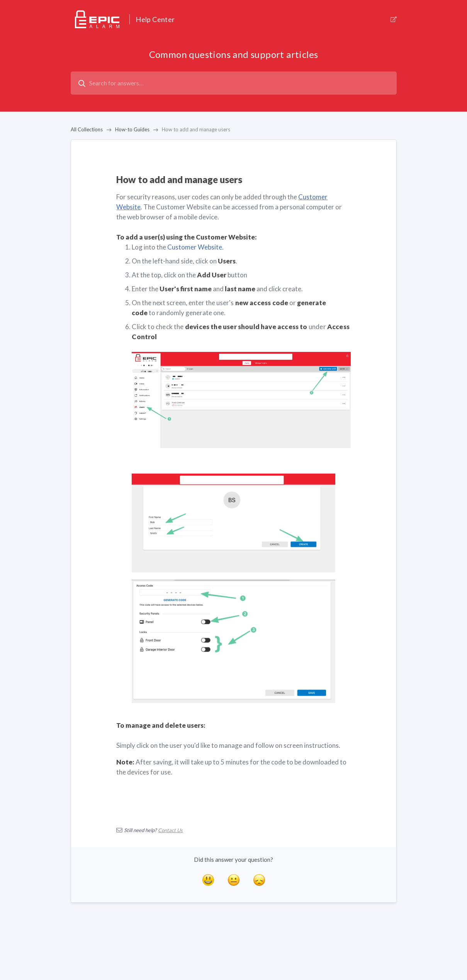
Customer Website (195, 247)
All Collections (87, 129)
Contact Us (170, 830)
